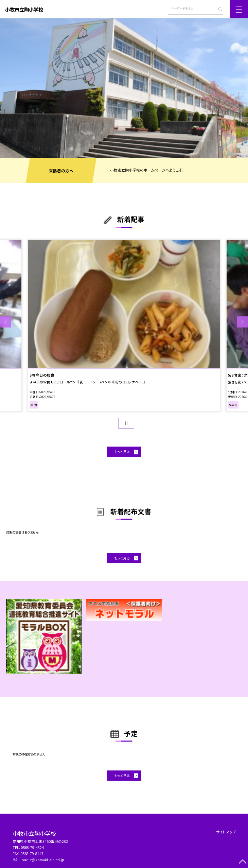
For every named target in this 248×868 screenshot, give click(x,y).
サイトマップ (226, 832)
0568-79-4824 (32, 847)
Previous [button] (6, 322)
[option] (124, 88)
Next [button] (242, 322)
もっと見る (122, 452)
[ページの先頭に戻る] (242, 862)
